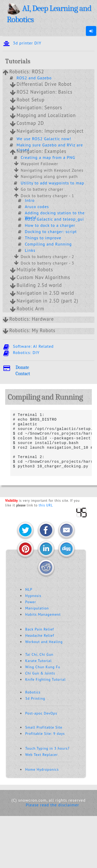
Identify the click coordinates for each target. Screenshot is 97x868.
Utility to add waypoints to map (53, 183)
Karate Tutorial (39, 661)
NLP (29, 589)
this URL (46, 505)
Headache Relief (40, 635)
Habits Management (43, 614)
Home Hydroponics (42, 769)
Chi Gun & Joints (40, 673)
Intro (30, 200)
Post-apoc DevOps (41, 713)
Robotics (33, 692)
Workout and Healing (44, 642)
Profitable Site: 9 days (45, 734)
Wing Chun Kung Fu (43, 667)
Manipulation (37, 608)
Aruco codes (37, 207)
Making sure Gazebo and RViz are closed (50, 147)
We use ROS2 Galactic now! (44, 139)
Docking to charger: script (51, 232)
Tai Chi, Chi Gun (39, 654)
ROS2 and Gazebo (34, 78)
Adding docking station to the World (55, 215)
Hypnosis (33, 596)
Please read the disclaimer (52, 805)
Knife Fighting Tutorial (46, 679)
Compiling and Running (48, 244)
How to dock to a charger (50, 225)
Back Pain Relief (40, 629)
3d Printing (35, 698)
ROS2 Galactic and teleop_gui (54, 219)
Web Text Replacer (42, 755)
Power (31, 602)
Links (30, 250)
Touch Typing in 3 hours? (47, 748)
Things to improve (43, 238)
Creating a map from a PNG (48, 157)
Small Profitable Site (44, 727)
